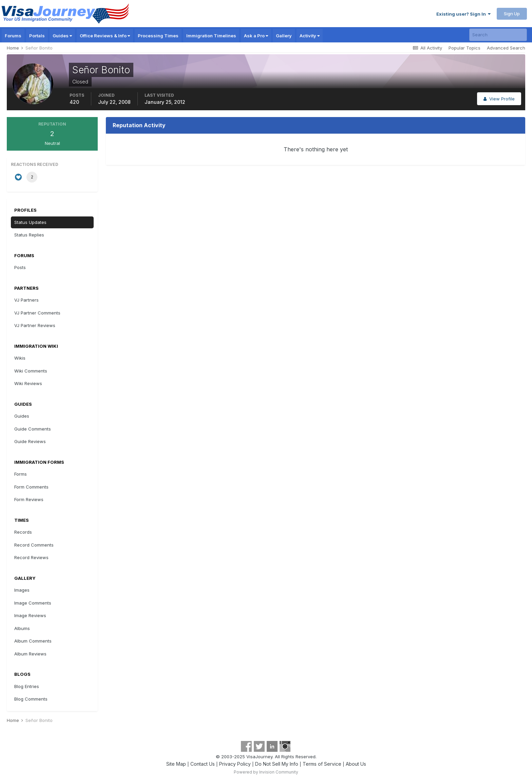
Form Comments (31, 487)
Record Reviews (31, 557)
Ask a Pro (256, 36)
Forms (21, 474)
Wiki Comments (31, 371)
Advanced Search (506, 48)
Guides (62, 36)
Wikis (20, 358)
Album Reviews (30, 654)
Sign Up (512, 14)
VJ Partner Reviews (35, 325)
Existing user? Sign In (463, 14)
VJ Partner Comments (37, 313)
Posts (20, 267)
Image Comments (33, 603)
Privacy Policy (235, 764)
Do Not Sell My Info (277, 764)
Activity (310, 36)
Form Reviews (29, 499)
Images (22, 590)
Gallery (284, 36)
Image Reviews (30, 615)
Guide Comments (33, 429)
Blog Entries (27, 686)
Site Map (176, 764)
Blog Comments (31, 699)
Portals (37, 36)
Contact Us (203, 764)
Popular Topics (464, 48)
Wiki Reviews (28, 383)
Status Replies (29, 235)
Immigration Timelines (211, 36)
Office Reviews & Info (105, 36)
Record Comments (34, 545)
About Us (356, 764)
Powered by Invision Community (266, 772)
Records (23, 532)
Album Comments (33, 641)
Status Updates (30, 222)
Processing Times (158, 36)
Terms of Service (322, 764)
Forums (13, 36)
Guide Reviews (30, 441)
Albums (22, 628)
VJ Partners (26, 300)
